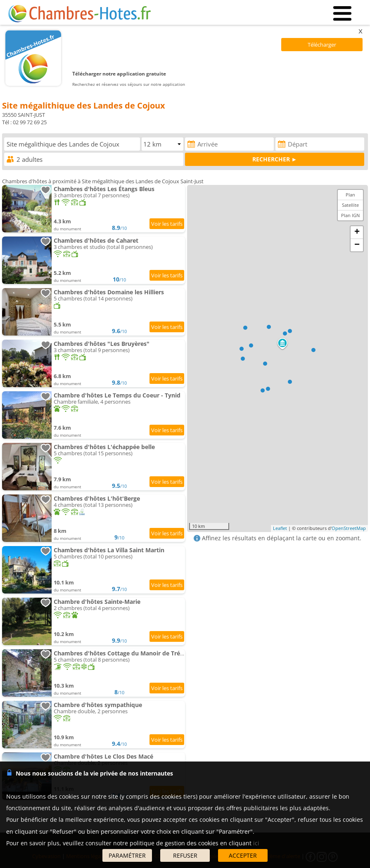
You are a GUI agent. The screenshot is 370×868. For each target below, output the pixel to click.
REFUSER (185, 855)
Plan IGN (350, 215)
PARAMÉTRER (127, 855)
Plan (350, 195)
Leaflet (280, 528)
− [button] (357, 245)
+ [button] (357, 232)
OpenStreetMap (349, 528)
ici (256, 843)
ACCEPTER (243, 855)
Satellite (350, 205)
